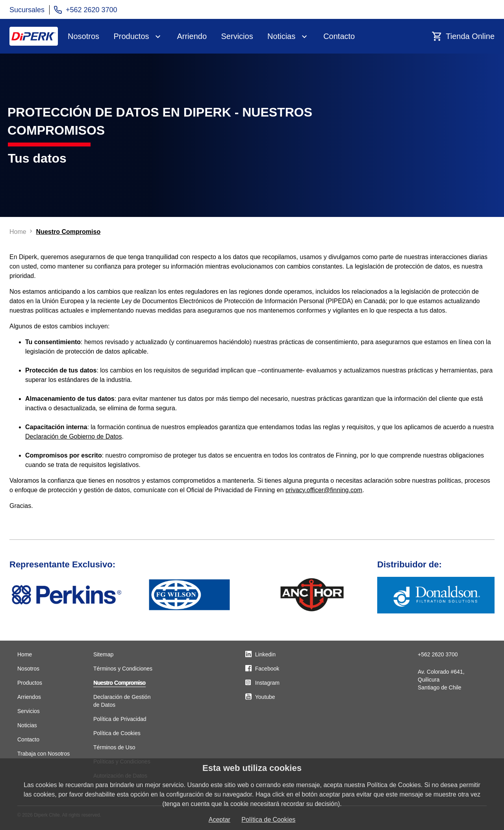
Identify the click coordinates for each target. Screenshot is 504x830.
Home (25, 654)
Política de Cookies (117, 733)
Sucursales (27, 10)
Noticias (281, 36)
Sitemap (103, 654)
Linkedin (265, 654)
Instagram (267, 683)
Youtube (265, 697)
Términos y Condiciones (123, 669)
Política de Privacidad (120, 719)
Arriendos (29, 697)
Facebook (267, 669)
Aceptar (220, 820)
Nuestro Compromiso (119, 683)
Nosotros (83, 36)
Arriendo (192, 36)
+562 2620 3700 (438, 654)
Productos (131, 36)
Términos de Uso (114, 747)
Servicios (237, 36)
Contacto (339, 36)
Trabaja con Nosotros (44, 754)
